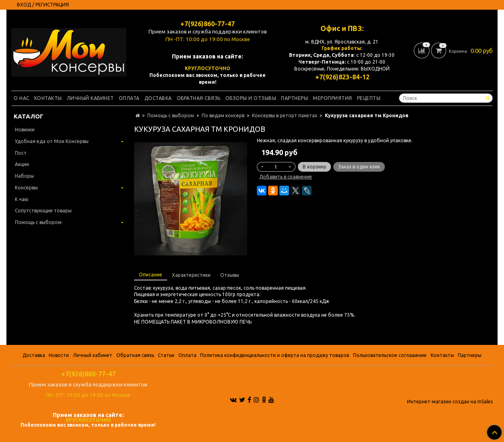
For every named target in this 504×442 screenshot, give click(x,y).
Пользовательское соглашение (390, 355)
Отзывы (230, 275)
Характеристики (191, 275)
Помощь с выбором (171, 115)
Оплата (129, 98)
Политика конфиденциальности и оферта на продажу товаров (275, 355)
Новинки (25, 130)
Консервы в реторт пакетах (285, 115)
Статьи (166, 355)
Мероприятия (333, 98)
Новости (59, 355)
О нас (22, 98)
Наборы (24, 176)
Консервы (26, 188)
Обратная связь (199, 98)
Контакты (48, 98)
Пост (21, 153)
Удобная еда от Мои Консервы (52, 141)
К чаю (22, 199)
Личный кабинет (90, 98)
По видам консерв (223, 115)
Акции (22, 164)
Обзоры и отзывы (251, 98)
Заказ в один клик (359, 167)
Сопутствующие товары (43, 211)
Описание (151, 275)
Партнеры (294, 98)
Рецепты (369, 98)
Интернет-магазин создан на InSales (450, 402)
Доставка (158, 98)
